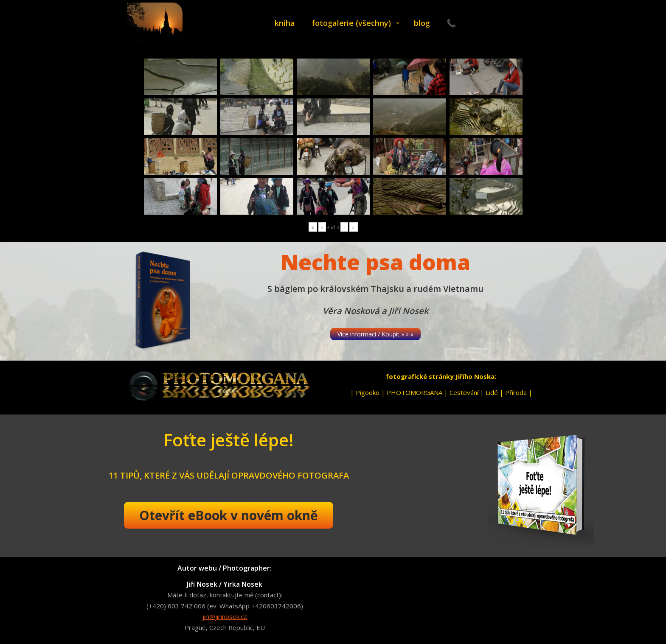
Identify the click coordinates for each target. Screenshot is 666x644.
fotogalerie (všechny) (351, 23)
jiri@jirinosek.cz (225, 616)
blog (422, 23)
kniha (285, 23)
